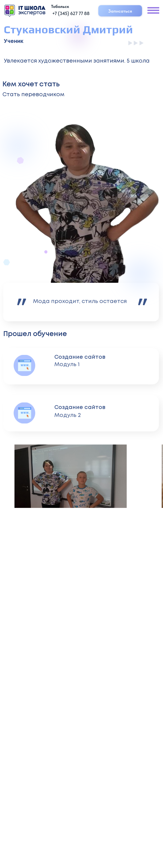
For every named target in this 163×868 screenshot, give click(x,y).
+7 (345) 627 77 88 (71, 13)
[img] (25, 11)
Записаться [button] (120, 11)
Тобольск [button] (60, 6)
